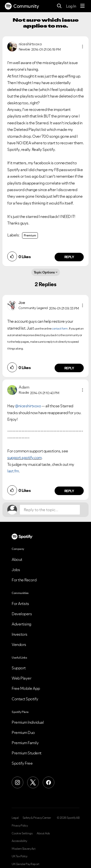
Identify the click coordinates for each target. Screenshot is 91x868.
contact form (60, 328)
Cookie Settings (22, 833)
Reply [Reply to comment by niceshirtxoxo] (69, 257)
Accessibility (19, 841)
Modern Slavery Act (24, 849)
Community (22, 6)
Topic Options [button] (44, 272)
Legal (15, 818)
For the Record (24, 580)
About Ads (43, 833)
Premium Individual (28, 722)
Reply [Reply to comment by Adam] (69, 491)
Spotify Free (22, 763)
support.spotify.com (25, 458)
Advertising (21, 624)
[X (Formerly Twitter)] (33, 782)
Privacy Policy (20, 826)
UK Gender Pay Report (25, 864)
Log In (71, 6)
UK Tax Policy (20, 856)
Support (19, 668)
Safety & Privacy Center (37, 818)
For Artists (20, 604)
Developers (22, 614)
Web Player (21, 678)
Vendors (19, 644)
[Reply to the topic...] (50, 510)
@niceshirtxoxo (28, 406)
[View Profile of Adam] (24, 387)
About (17, 559)
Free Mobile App (26, 688)
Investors (20, 634)
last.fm (13, 471)
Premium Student (27, 753)
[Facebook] (49, 782)
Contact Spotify (25, 699)
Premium (30, 235)
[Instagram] (17, 782)
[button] (83, 47)
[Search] (59, 6)
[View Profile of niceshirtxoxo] (30, 44)
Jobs (16, 570)
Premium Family (25, 743)
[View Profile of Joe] (22, 302)
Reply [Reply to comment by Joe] (69, 368)
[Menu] (83, 6)
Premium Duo (23, 732)
